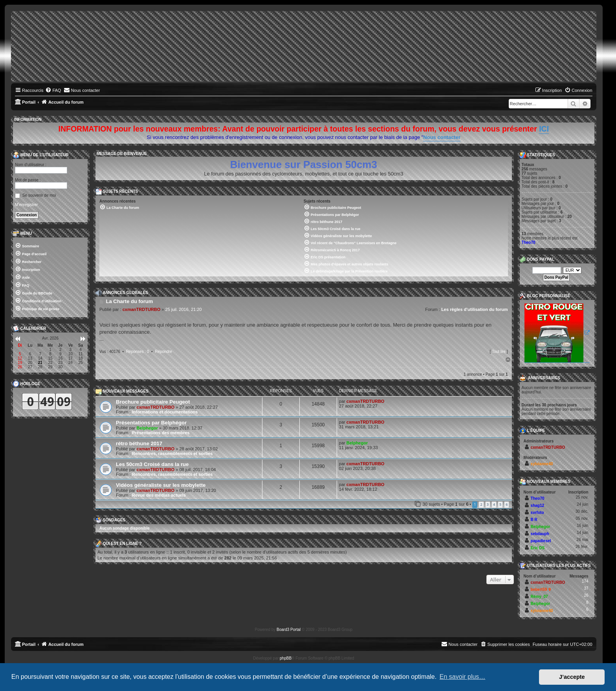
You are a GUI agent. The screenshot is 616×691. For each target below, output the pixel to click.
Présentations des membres (161, 433)
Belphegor (147, 428)
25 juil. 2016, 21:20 (184, 309)
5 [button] (500, 504)
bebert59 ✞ (541, 590)
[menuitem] (53, 90)
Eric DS (538, 548)
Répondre (163, 352)
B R (534, 520)
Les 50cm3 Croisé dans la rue (152, 464)
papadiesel (541, 541)
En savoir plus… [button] (463, 677)
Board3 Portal (289, 630)
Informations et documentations (165, 412)
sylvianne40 (542, 464)
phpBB (286, 658)
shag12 (537, 505)
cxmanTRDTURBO (142, 309)
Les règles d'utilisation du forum (474, 309)
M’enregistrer (26, 205)
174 (585, 581)
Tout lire (499, 352)
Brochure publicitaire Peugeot (153, 402)
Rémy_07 (539, 597)
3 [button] (488, 504)
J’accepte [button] (572, 677)
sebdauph (540, 534)
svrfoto (537, 513)
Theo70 (529, 242)
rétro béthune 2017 (139, 443)
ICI (544, 129)
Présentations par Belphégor (151, 423)
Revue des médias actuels (159, 495)
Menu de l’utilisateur (41, 155)
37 (586, 588)
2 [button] (481, 504)
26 (586, 595)
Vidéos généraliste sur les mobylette (161, 485)
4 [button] (494, 504)
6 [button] (507, 504)
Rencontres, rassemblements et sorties (172, 453)
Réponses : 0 (138, 352)
